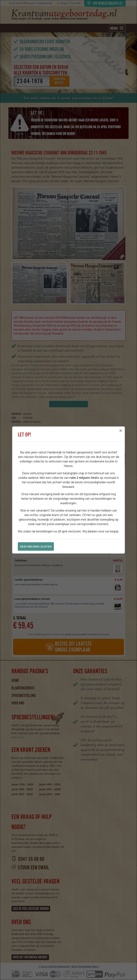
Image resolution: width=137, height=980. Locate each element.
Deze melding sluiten (36, 546)
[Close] (121, 431)
